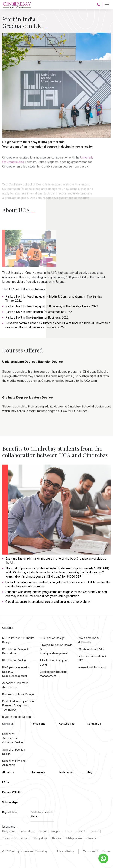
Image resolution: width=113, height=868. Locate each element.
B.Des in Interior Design (16, 717)
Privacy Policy (65, 851)
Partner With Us (12, 792)
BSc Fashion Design (52, 638)
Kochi (68, 831)
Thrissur (57, 838)
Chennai (91, 838)
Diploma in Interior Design (18, 694)
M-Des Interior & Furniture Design (18, 640)
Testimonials (67, 772)
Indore (43, 831)
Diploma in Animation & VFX (92, 658)
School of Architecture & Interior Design (13, 738)
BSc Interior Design (14, 661)
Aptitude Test (67, 724)
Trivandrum (9, 838)
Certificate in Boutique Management (54, 674)
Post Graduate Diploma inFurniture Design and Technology (18, 705)
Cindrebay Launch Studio (42, 814)
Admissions (38, 724)
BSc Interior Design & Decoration (15, 651)
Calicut (81, 831)
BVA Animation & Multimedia (88, 640)
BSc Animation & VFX (91, 649)
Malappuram (74, 838)
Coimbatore (27, 831)
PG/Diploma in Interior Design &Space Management (16, 672)
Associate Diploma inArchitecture (15, 685)
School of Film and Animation (14, 763)
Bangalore (8, 831)
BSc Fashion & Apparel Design (54, 663)
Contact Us (94, 724)
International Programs (92, 667)
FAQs (6, 782)
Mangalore (40, 838)
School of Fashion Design (14, 752)
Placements (38, 772)
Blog (90, 772)
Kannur (94, 831)
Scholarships (10, 802)
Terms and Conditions (97, 851)
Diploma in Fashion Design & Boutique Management (56, 649)
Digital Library (10, 812)
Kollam (25, 838)
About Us (8, 772)
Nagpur (56, 831)
